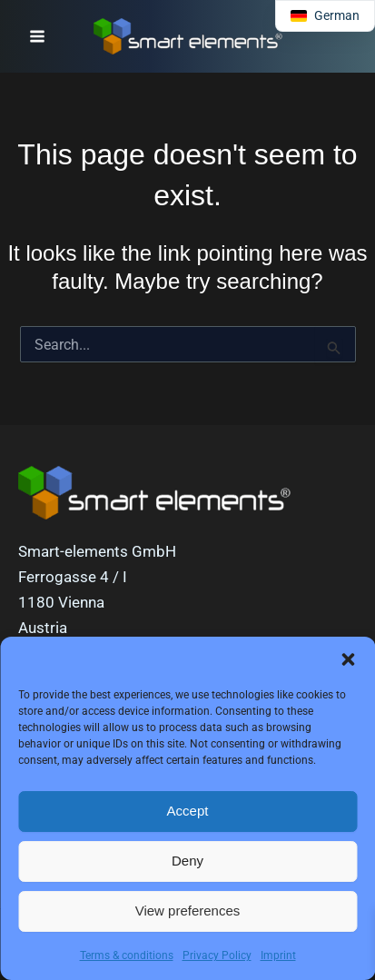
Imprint (278, 955)
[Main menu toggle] (37, 36)
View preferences (188, 911)
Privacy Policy (217, 955)
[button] (348, 659)
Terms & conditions (127, 955)
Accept (188, 811)
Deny (187, 861)
